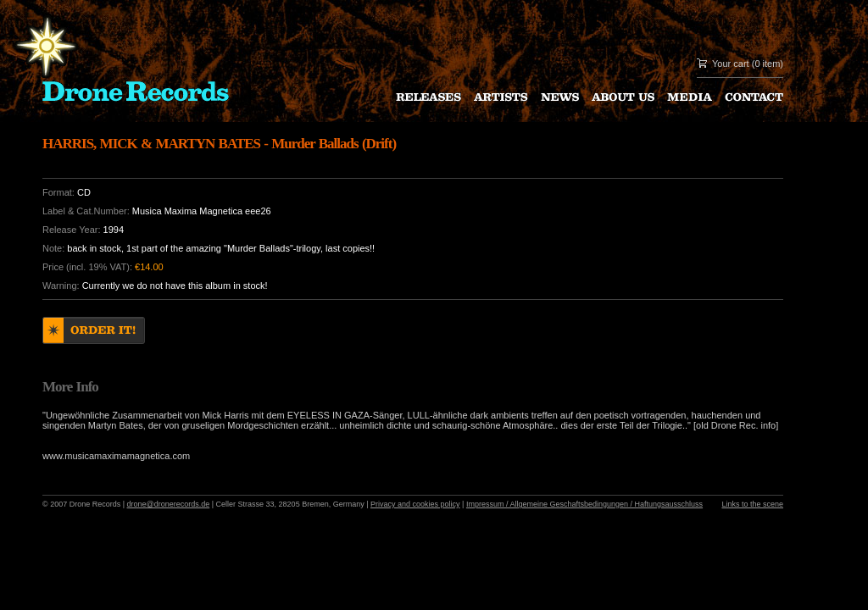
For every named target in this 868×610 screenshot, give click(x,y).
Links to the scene (752, 504)
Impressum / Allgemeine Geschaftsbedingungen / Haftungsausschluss (584, 504)
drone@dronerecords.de (169, 504)
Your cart (731, 64)
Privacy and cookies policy (415, 504)
